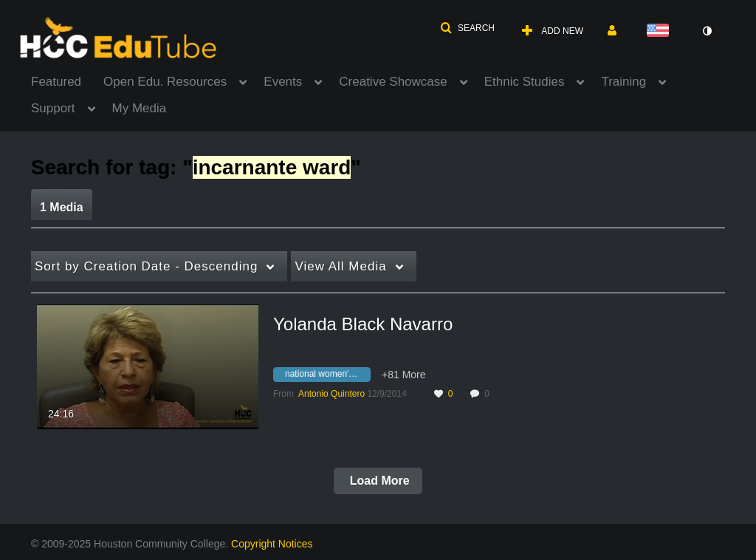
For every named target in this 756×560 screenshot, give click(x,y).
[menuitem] (67, 81)
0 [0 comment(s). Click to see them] (489, 394)
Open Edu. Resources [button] (165, 82)
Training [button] (623, 82)
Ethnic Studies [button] (525, 82)
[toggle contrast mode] (707, 31)
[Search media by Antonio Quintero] (331, 394)
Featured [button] (56, 82)
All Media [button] (340, 266)
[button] (467, 28)
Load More (378, 481)
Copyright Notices (272, 544)
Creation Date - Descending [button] (146, 266)
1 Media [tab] (62, 207)
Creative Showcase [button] (393, 82)
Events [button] (283, 82)
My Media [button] (140, 108)
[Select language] (661, 31)
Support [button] (53, 108)
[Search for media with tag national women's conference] (327, 377)
